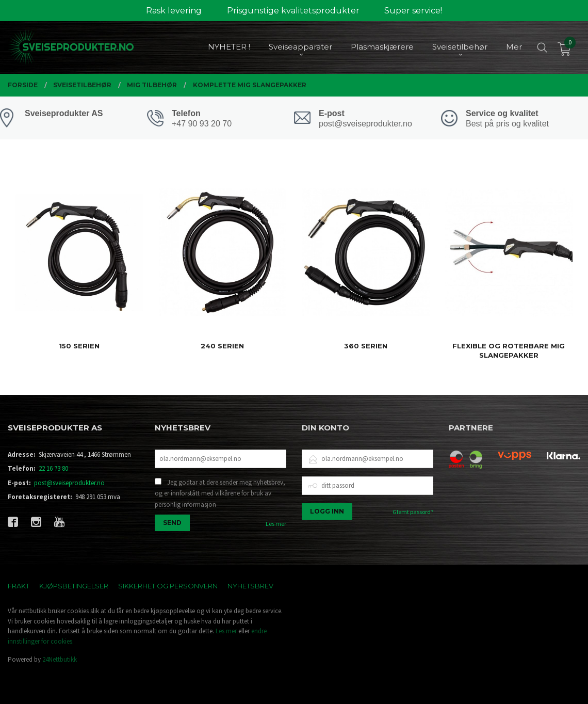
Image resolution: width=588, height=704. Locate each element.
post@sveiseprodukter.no (69, 483)
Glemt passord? (413, 512)
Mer (514, 47)
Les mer (276, 524)
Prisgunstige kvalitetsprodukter (293, 11)
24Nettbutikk (60, 659)
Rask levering (174, 11)
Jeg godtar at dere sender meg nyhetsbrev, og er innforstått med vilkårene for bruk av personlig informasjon (220, 493)
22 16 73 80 (53, 468)
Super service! (413, 11)
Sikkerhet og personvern (168, 586)
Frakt (19, 586)
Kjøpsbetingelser (74, 586)
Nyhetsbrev (250, 586)
